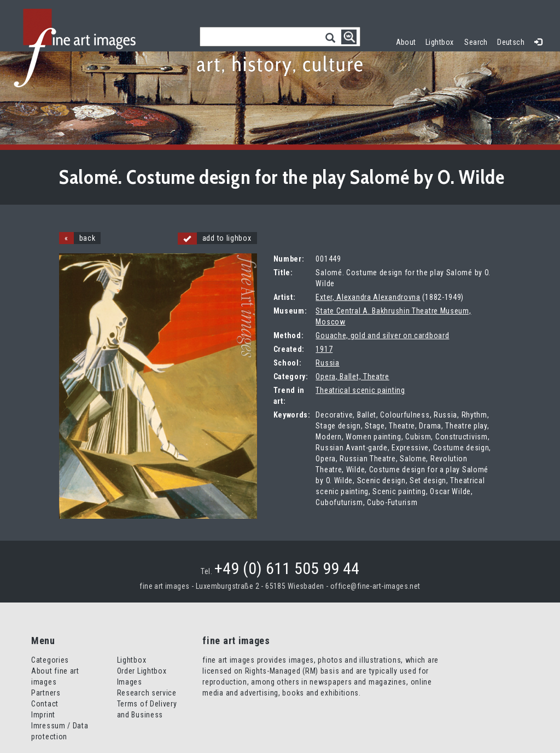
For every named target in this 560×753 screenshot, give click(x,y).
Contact (45, 704)
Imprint (43, 715)
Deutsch (511, 42)
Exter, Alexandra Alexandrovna (368, 297)
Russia (327, 363)
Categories (50, 660)
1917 (324, 349)
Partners (46, 693)
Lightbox (442, 41)
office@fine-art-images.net (375, 586)
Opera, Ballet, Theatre (352, 376)
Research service (147, 693)
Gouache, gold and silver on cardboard (382, 335)
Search (476, 42)
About (406, 42)
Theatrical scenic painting (360, 390)
